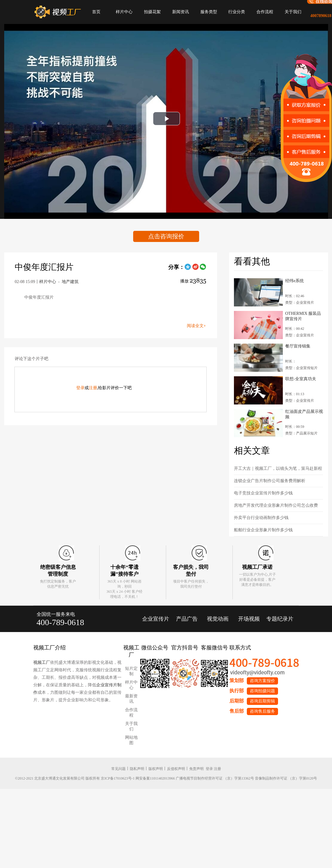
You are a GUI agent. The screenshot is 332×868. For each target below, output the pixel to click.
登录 (80, 388)
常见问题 (118, 769)
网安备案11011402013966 (155, 778)
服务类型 (209, 12)
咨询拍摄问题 (262, 691)
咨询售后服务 (262, 711)
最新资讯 (131, 699)
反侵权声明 (176, 769)
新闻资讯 (181, 12)
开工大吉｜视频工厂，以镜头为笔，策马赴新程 (278, 468)
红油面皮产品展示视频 (304, 414)
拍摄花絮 (152, 12)
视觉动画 (218, 619)
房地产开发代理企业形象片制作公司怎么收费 (276, 505)
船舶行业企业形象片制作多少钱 (263, 530)
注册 (93, 388)
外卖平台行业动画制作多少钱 (261, 518)
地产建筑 (70, 282)
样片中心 (124, 12)
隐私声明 (137, 769)
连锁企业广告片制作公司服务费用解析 (270, 481)
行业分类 (237, 12)
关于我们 (293, 12)
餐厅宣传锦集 (298, 346)
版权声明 (156, 769)
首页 (96, 12)
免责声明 (196, 769)
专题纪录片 (280, 619)
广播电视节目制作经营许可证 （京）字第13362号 (215, 778)
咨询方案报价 (262, 681)
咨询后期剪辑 (262, 701)
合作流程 (265, 12)
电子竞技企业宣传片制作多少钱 (263, 493)
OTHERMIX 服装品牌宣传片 (303, 316)
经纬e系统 (295, 281)
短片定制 (131, 671)
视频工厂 (42, 662)
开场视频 (249, 619)
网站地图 (131, 740)
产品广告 (187, 619)
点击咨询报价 (166, 236)
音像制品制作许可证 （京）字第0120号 (286, 778)
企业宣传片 (156, 619)
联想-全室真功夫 (301, 379)
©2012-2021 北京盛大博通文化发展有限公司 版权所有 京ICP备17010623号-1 (75, 778)
